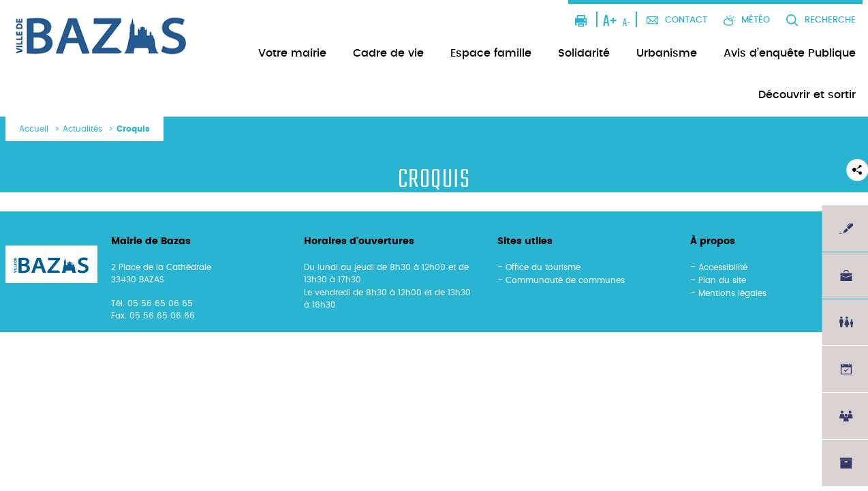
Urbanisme (667, 53)
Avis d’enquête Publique (790, 53)
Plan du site (722, 280)
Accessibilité (723, 267)
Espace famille (491, 53)
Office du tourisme (543, 267)
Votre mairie (292, 53)
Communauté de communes (565, 280)
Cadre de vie (388, 53)
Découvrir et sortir (807, 95)
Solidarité (584, 53)
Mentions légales (732, 293)
